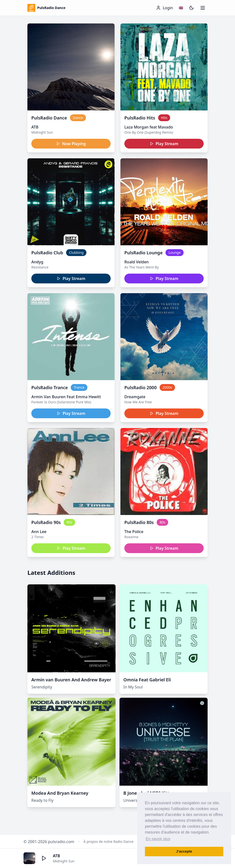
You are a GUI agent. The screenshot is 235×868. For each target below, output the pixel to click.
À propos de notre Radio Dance (108, 841)
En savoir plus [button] (158, 839)
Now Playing (71, 144)
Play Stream (164, 144)
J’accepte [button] (184, 851)
